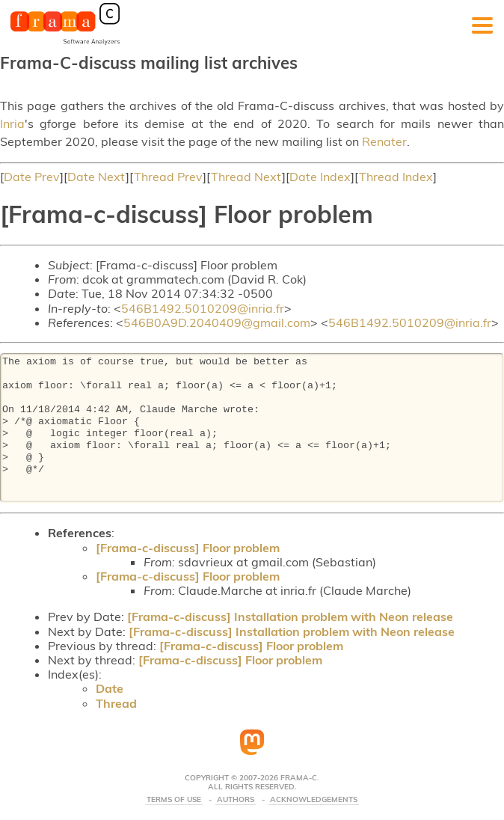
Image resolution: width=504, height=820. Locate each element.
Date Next (96, 177)
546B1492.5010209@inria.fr (203, 308)
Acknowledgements (314, 800)
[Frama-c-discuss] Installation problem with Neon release (290, 616)
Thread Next (246, 177)
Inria (12, 123)
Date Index (320, 177)
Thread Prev (168, 177)
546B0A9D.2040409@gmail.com (217, 322)
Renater (384, 141)
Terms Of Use (174, 800)
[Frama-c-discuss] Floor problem (188, 548)
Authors (236, 800)
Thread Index (396, 177)
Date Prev (32, 177)
